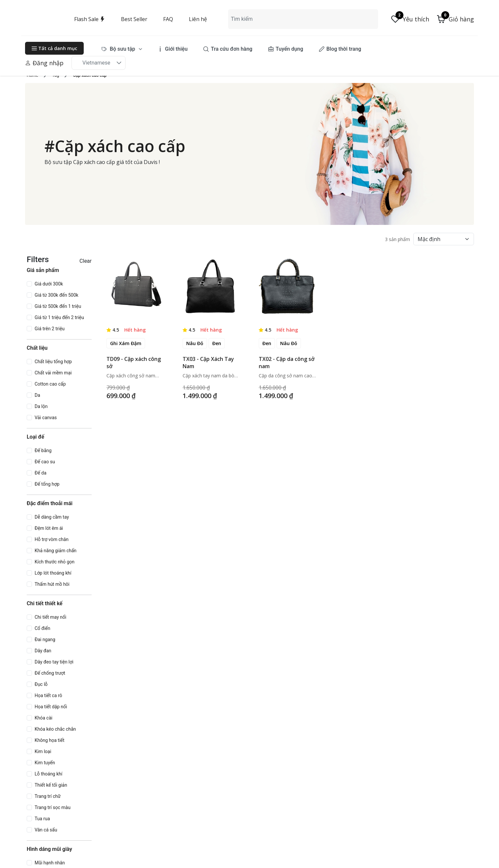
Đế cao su (45, 462)
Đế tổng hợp (47, 484)
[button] (455, 19)
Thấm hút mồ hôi (52, 584)
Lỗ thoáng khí (48, 774)
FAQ (168, 19)
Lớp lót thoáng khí (53, 573)
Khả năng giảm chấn (56, 551)
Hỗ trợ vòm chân (52, 539)
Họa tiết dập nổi (51, 707)
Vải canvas (46, 418)
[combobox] (303, 19)
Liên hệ (198, 19)
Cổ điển (43, 628)
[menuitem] (122, 49)
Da (37, 395)
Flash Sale (90, 19)
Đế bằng (43, 450)
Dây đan (43, 651)
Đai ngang (45, 639)
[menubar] (227, 49)
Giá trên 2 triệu (50, 329)
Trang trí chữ (48, 796)
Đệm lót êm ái (49, 528)
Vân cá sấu (46, 830)
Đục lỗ (41, 684)
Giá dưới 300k (49, 284)
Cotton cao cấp (50, 384)
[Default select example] (444, 239)
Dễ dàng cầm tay (52, 517)
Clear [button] (86, 261)
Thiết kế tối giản (51, 785)
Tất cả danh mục (54, 48)
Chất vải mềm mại (53, 373)
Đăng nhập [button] (44, 63)
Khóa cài (44, 718)
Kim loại (43, 751)
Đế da (41, 473)
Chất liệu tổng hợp (53, 362)
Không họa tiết (49, 740)
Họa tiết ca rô (48, 695)
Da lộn (41, 406)
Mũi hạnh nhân (50, 863)
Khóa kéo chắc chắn (55, 729)
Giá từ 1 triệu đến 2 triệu (59, 317)
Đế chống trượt (50, 673)
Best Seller (134, 19)
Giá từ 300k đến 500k (57, 295)
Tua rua (42, 819)
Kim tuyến (45, 763)
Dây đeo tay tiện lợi (54, 662)
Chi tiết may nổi (50, 617)
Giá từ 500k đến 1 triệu (58, 306)
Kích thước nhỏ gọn (55, 562)
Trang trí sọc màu (53, 807)
